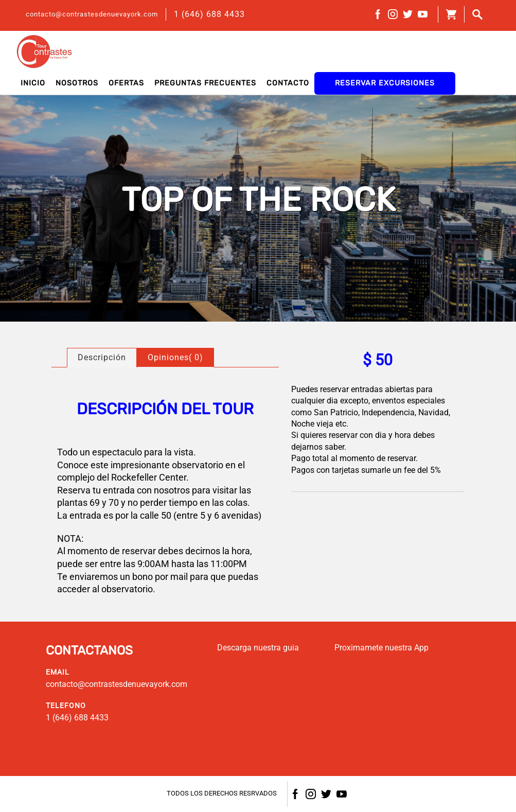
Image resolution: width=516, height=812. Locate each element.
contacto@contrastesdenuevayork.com (92, 14)
